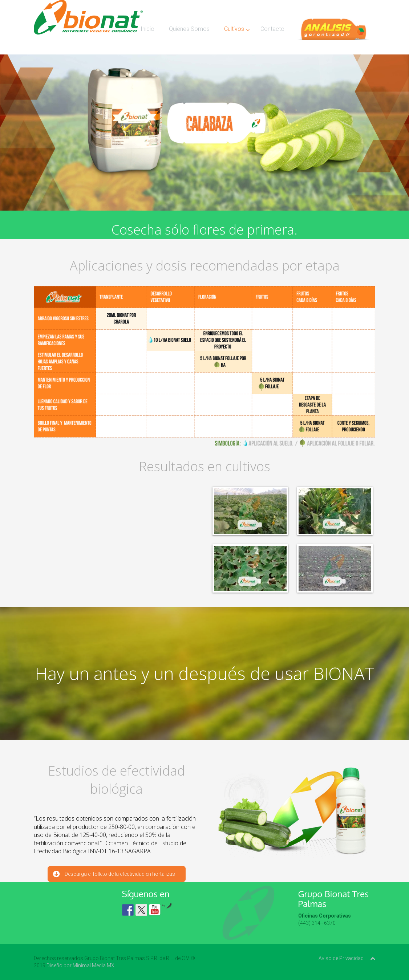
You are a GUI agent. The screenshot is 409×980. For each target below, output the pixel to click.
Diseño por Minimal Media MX (80, 965)
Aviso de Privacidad (341, 958)
